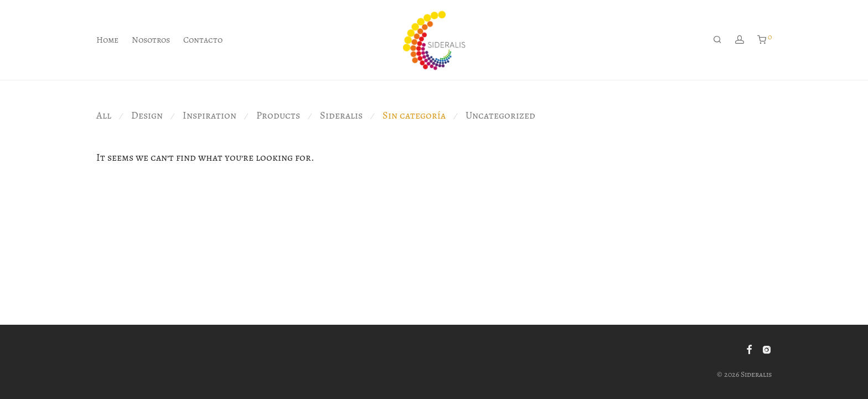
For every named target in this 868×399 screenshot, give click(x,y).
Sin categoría (414, 115)
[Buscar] (717, 40)
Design (147, 115)
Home (107, 40)
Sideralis (341, 115)
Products (278, 115)
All (104, 115)
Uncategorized (500, 115)
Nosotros (151, 40)
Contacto (203, 40)
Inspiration (210, 115)
